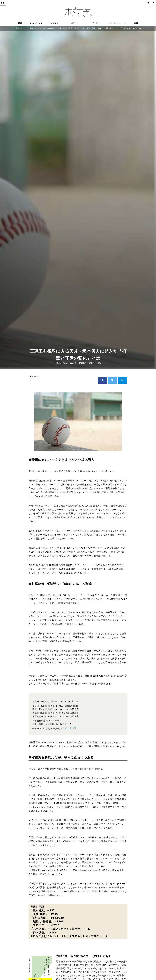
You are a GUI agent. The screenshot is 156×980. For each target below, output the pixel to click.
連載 (136, 23)
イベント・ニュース (117, 23)
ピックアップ (36, 23)
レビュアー (95, 23)
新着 (20, 23)
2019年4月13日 (68, 728)
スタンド (54, 23)
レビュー (74, 23)
